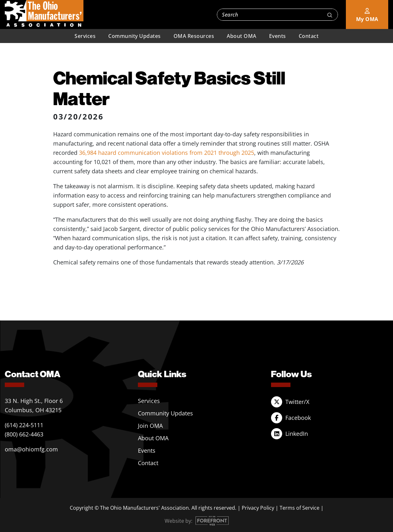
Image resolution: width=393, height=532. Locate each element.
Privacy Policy (258, 508)
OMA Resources (194, 36)
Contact (309, 36)
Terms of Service (300, 508)
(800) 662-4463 (24, 434)
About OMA (242, 36)
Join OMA (150, 426)
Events (278, 36)
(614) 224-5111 (24, 425)
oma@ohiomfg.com (31, 449)
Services (85, 36)
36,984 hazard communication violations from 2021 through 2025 (167, 153)
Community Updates (135, 36)
